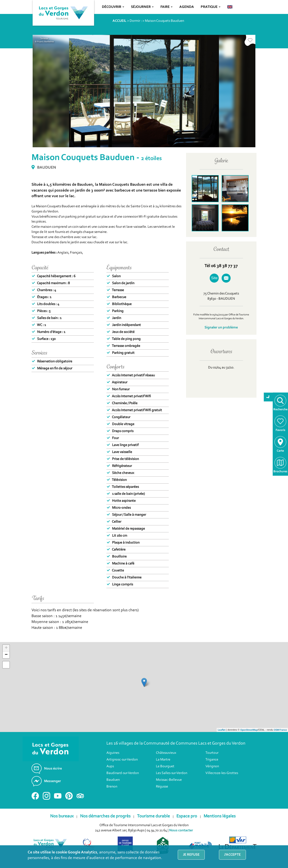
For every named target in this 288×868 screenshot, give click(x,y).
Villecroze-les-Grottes (222, 780)
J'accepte (232, 855)
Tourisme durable (153, 823)
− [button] (6, 662)
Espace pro (187, 823)
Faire (166, 7)
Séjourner (142, 7)
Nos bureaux (62, 823)
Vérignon (212, 773)
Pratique (211, 7)
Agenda (187, 7)
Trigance (212, 766)
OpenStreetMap (249, 737)
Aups (110, 773)
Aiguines (113, 760)
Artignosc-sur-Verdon (122, 766)
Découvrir (113, 7)
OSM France (280, 737)
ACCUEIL (119, 21)
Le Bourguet (165, 773)
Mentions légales (220, 823)
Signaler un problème (221, 328)
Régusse (162, 793)
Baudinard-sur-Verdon (123, 780)
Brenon (112, 793)
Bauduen (113, 787)
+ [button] (6, 655)
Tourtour (212, 760)
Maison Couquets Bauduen (164, 21)
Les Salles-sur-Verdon (172, 780)
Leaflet (222, 737)
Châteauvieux (166, 760)
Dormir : (136, 21)
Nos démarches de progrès (105, 823)
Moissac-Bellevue (169, 787)
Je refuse (191, 855)
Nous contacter (181, 837)
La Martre (163, 766)
